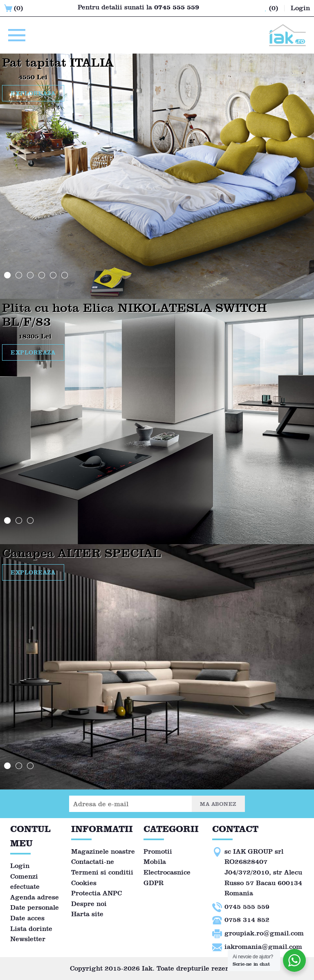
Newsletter (28, 939)
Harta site (87, 914)
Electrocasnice (167, 872)
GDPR (154, 883)
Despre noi (89, 904)
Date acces (27, 918)
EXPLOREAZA (33, 93)
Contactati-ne (93, 862)
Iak (147, 968)
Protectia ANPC (96, 893)
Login (20, 866)
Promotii (158, 851)
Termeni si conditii (102, 872)
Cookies (84, 883)
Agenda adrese (35, 897)
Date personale (35, 907)
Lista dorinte (31, 929)
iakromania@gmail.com (263, 947)
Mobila (155, 862)
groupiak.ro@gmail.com (264, 933)
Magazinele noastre (103, 851)
